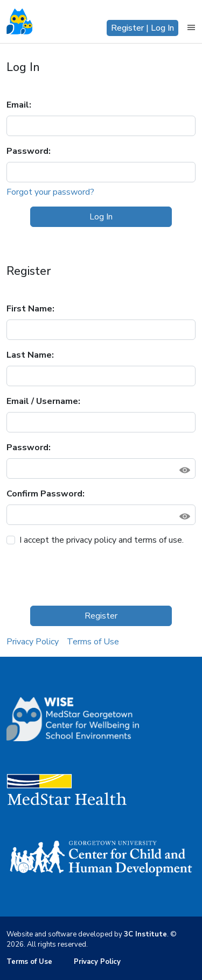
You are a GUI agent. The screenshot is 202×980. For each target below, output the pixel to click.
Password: (29, 151)
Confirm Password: (46, 494)
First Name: (30, 309)
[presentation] (88, 576)
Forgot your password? (50, 192)
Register (101, 616)
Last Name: (30, 355)
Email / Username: (43, 401)
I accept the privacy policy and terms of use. (102, 540)
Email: (19, 105)
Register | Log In (142, 28)
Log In (101, 217)
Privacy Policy (33, 642)
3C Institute (145, 934)
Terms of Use (93, 642)
